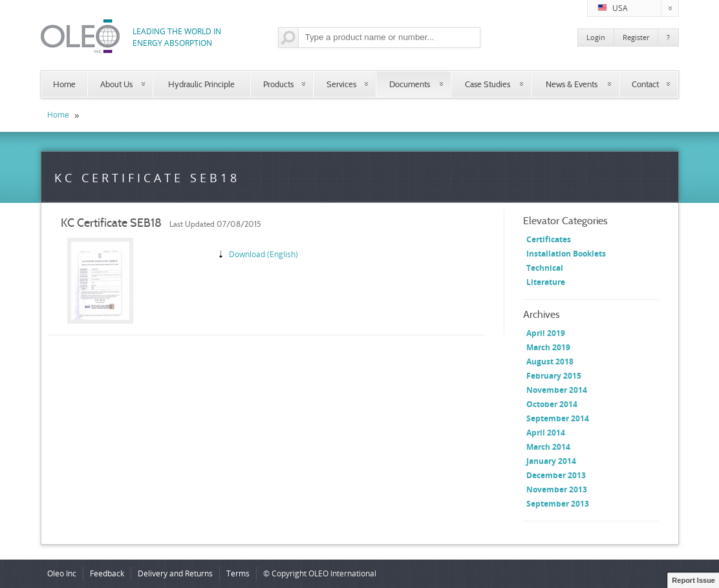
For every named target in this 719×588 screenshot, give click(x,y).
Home (64, 84)
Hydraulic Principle (201, 84)
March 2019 (548, 347)
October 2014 (552, 404)
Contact (645, 84)
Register (636, 37)
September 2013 (558, 504)
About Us (116, 84)
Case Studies (488, 84)
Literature (546, 282)
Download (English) (263, 254)
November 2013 (557, 489)
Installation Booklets (566, 254)
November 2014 (557, 390)
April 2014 (546, 433)
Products (278, 84)
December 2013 (556, 475)
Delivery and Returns (175, 573)
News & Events (572, 84)
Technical (545, 268)
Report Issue (693, 580)
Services (341, 84)
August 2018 (550, 362)
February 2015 (554, 376)
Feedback (107, 573)
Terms (238, 573)
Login (596, 37)
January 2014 (551, 461)
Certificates (549, 239)
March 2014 (548, 447)
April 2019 (546, 333)
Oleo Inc (62, 573)
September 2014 (558, 418)
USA (638, 8)
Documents (410, 84)
